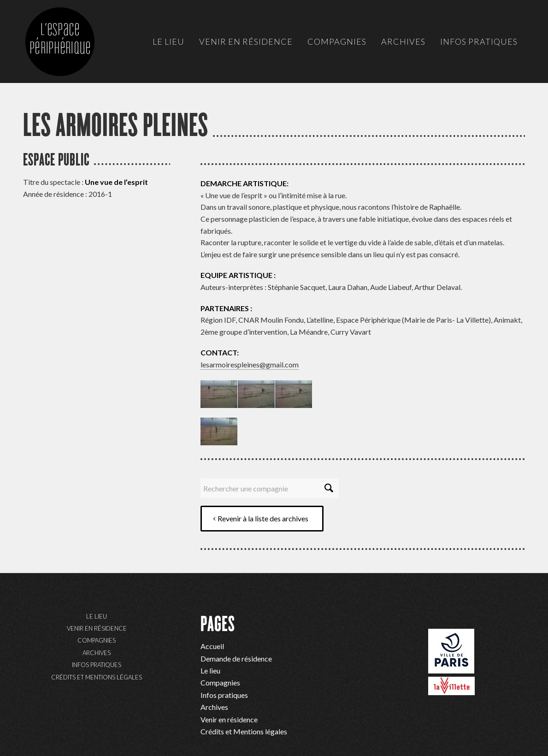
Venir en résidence (97, 628)
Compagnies (97, 640)
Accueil (212, 646)
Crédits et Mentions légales (97, 677)
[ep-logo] (69, 51)
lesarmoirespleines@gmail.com (250, 364)
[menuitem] (168, 41)
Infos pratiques (97, 665)
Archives (97, 653)
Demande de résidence (236, 659)
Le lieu (97, 616)
